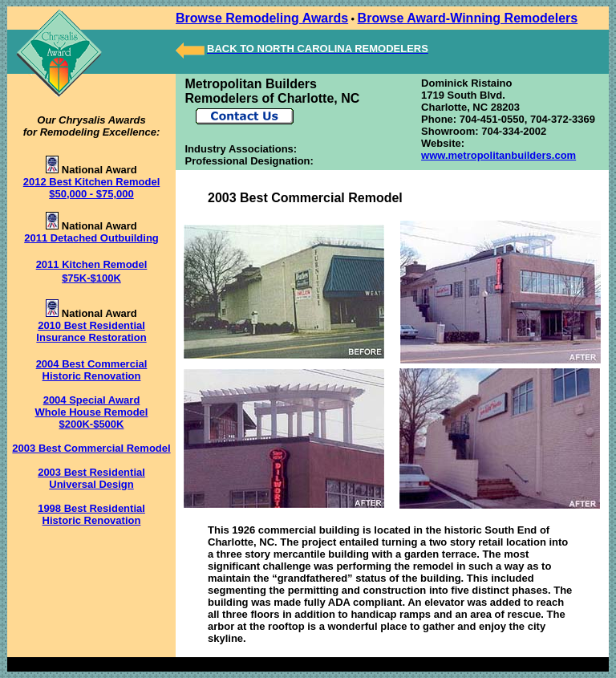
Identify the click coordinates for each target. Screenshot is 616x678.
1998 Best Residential (91, 508)
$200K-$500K (92, 424)
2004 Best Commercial (92, 364)
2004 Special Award (92, 400)
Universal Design (91, 484)
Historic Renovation (92, 376)
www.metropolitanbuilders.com (498, 155)
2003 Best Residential (91, 472)
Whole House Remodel (92, 412)
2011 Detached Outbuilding (91, 238)
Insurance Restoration (91, 337)
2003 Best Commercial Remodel (91, 448)
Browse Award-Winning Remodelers (468, 18)
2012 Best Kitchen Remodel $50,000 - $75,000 (92, 188)
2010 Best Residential (91, 325)
